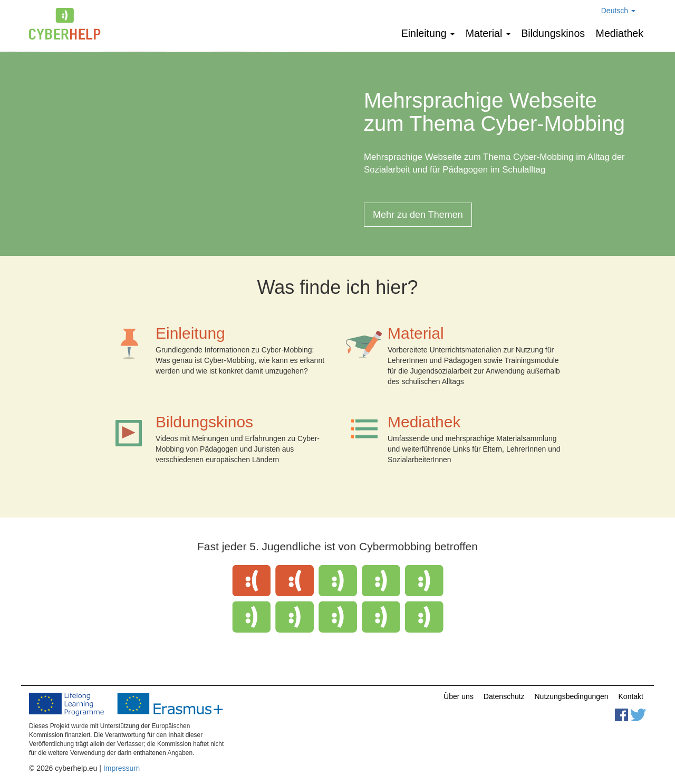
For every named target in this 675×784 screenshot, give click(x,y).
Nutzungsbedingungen (572, 696)
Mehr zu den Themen (418, 215)
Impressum (122, 768)
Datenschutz (504, 696)
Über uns (459, 696)
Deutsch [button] (618, 11)
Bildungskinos (553, 33)
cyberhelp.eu (69, 24)
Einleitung (428, 33)
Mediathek (620, 33)
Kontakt (631, 696)
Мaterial (488, 33)
